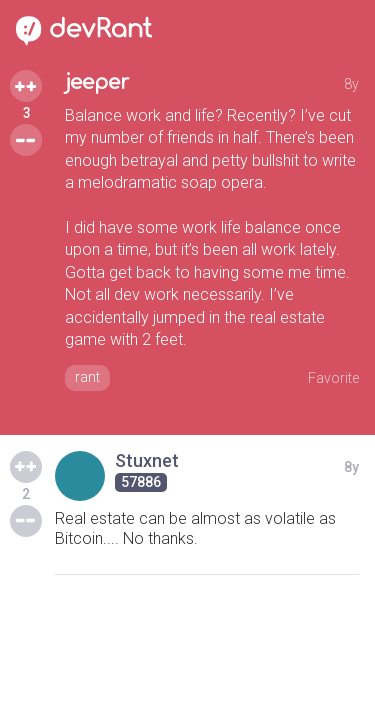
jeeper (97, 82)
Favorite (333, 378)
